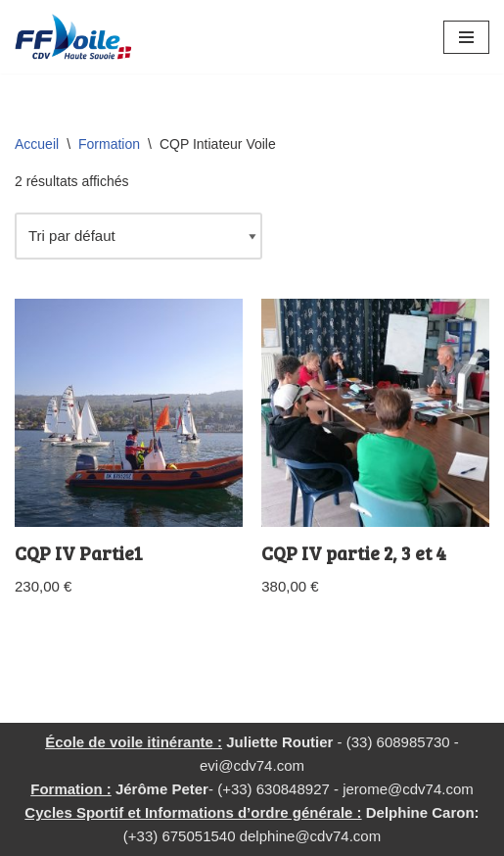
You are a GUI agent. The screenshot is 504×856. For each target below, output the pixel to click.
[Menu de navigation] (466, 37)
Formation (109, 144)
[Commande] (138, 236)
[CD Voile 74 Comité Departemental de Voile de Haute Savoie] (73, 37)
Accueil (37, 144)
